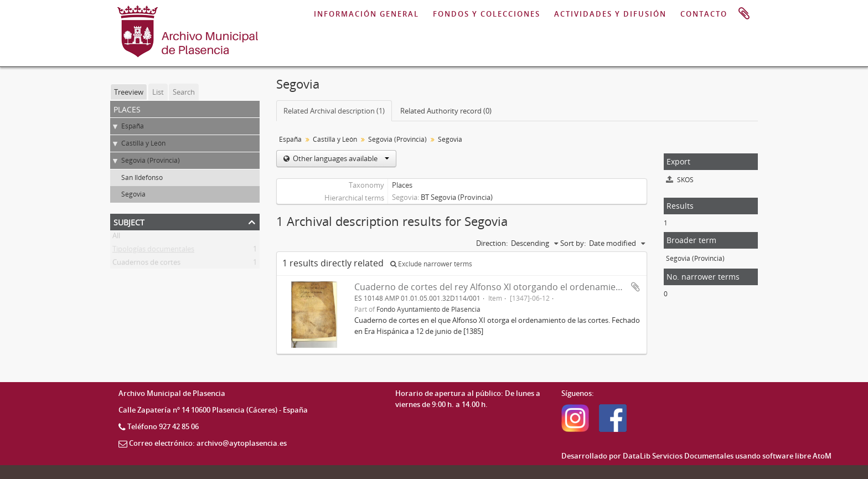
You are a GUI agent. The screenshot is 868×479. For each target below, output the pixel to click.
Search (184, 92)
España (133, 126)
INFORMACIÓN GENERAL (366, 14)
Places (402, 185)
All (116, 238)
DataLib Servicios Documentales (678, 456)
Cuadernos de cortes (146, 264)
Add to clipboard (635, 287)
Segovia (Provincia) (151, 160)
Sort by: (573, 243)
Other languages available (340, 158)
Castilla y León (143, 143)
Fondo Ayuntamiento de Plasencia (428, 309)
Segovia (133, 194)
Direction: (492, 243)
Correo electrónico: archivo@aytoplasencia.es (208, 443)
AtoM (822, 456)
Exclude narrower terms (431, 264)
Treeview (129, 92)
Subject (129, 221)
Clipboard (744, 14)
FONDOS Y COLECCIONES (487, 14)
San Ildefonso (142, 177)
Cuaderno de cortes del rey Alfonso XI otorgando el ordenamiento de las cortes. (521, 287)
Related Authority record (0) (446, 111)
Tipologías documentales (153, 251)
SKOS (680, 180)
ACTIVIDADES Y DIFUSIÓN (610, 14)
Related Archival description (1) (334, 111)
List (158, 92)
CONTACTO (704, 14)
